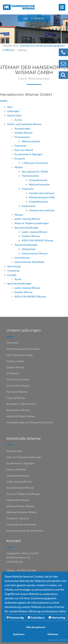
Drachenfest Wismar (18, 386)
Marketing (57, 617)
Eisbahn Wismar (16, 367)
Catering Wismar (16, 398)
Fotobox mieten (15, 361)
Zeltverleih (13, 343)
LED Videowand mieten (20, 355)
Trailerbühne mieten (18, 379)
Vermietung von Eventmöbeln (23, 349)
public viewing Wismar (19, 482)
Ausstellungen (14, 451)
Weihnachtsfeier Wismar (20, 506)
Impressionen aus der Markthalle (25, 531)
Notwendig (15, 617)
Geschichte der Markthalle (21, 524)
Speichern (19, 634)
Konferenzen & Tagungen (20, 463)
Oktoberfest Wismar (18, 500)
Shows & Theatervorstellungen (23, 494)
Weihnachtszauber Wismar (22, 512)
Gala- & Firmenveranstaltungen (24, 457)
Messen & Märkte (16, 469)
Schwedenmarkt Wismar (20, 488)
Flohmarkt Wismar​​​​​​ (17, 392)
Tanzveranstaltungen (18, 476)
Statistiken (36, 617)
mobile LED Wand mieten (21, 416)
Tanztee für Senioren (18, 518)
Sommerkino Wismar (18, 410)
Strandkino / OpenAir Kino (21, 404)
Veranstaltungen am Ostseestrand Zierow (30, 422)
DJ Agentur (13, 373)
